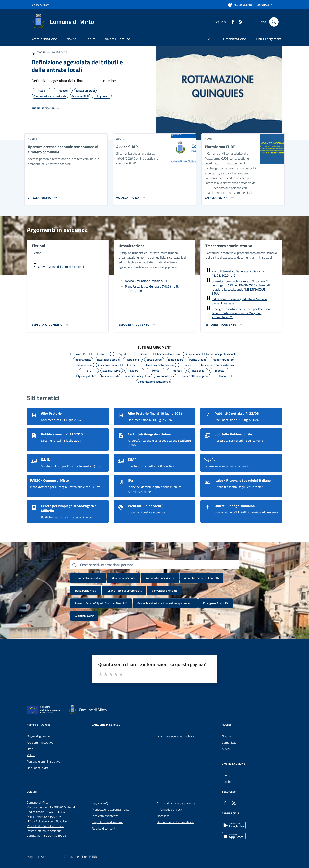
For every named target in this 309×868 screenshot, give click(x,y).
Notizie (226, 736)
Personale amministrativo (44, 761)
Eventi (226, 775)
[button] (251, 5)
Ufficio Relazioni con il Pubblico (47, 821)
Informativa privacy (169, 809)
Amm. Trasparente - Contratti (202, 578)
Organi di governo (38, 736)
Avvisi (226, 749)
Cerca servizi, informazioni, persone (107, 565)
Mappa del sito (36, 857)
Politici (31, 755)
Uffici (30, 749)
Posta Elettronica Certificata (45, 826)
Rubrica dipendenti (104, 828)
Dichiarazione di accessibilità (175, 822)
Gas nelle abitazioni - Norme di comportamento (165, 603)
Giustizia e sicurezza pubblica (175, 736)
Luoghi (226, 782)
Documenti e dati (38, 768)
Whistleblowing (84, 616)
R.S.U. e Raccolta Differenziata (124, 591)
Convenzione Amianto (165, 591)
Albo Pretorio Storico (123, 578)
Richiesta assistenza (105, 816)
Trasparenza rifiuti (86, 591)
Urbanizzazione (235, 39)
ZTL (211, 39)
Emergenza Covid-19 (215, 603)
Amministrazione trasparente (176, 803)
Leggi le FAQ (100, 803)
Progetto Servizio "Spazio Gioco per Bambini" (101, 603)
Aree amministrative (40, 743)
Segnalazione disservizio (108, 822)
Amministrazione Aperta (160, 578)
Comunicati (229, 743)
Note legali (164, 816)
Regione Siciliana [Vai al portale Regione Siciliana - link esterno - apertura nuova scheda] (40, 5)
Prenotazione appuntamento (111, 809)
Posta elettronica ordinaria (44, 831)
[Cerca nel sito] (274, 22)
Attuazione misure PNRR (81, 857)
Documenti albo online (88, 578)
